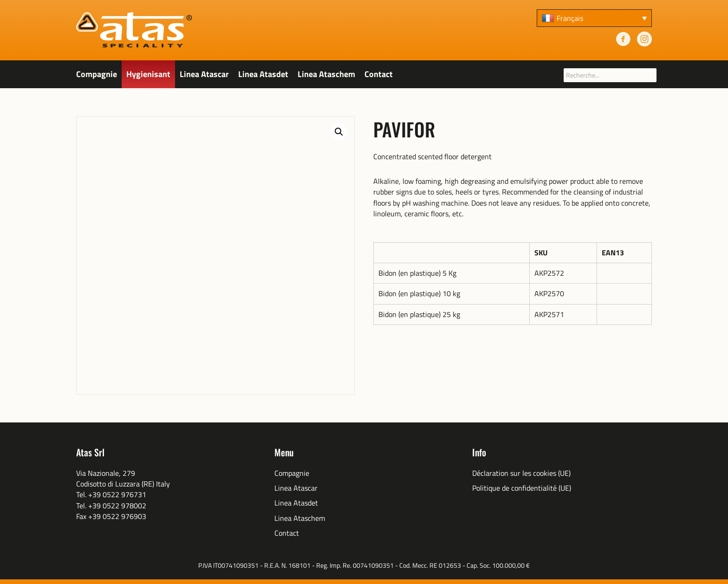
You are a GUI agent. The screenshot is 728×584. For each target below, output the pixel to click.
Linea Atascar (204, 74)
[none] (594, 18)
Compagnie (97, 74)
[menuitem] (594, 18)
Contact (379, 74)
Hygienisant (148, 74)
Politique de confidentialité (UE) (522, 488)
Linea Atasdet (263, 74)
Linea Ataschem (326, 74)
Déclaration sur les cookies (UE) (521, 473)
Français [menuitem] (570, 18)
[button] (339, 132)
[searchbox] (610, 75)
